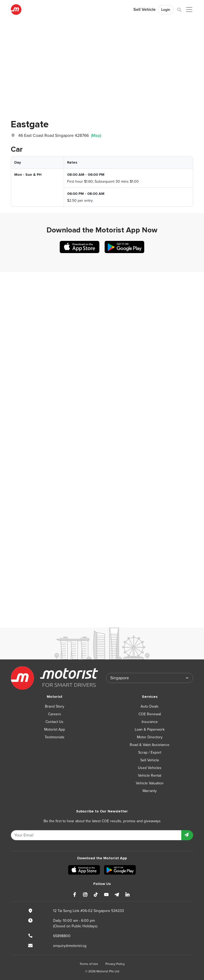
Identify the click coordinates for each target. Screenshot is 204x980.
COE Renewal (150, 714)
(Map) (96, 136)
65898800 (62, 936)
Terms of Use (89, 964)
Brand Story (55, 706)
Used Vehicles (150, 768)
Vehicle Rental (150, 776)
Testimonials (55, 737)
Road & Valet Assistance (150, 745)
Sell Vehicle (145, 10)
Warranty (150, 791)
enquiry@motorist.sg (70, 946)
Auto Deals (150, 706)
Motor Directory (150, 737)
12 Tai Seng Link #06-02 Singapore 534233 (89, 911)
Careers (55, 714)
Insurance (150, 722)
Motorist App (55, 729)
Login (166, 10)
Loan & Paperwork (150, 729)
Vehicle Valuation (150, 783)
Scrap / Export (150, 752)
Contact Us (54, 722)
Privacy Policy (115, 964)
